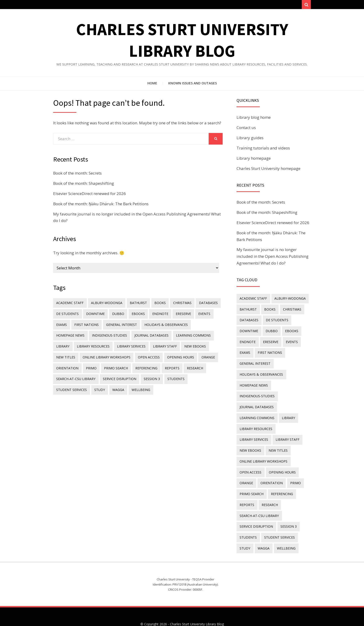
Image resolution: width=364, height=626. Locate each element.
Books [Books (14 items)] (157, 304)
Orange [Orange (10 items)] (204, 355)
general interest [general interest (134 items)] (119, 325)
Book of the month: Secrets (77, 174)
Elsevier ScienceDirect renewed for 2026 (89, 195)
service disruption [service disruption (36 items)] (118, 376)
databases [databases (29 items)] (203, 304)
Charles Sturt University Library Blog (197, 609)
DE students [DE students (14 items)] (67, 314)
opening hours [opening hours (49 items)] (178, 355)
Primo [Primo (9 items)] (90, 365)
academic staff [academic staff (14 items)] (70, 304)
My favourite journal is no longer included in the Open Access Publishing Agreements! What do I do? (273, 258)
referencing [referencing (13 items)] (143, 365)
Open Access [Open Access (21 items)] (147, 355)
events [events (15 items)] (199, 314)
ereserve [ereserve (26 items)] (179, 314)
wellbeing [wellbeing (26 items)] (101, 386)
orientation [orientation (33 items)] (67, 365)
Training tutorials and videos (263, 149)
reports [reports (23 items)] (168, 365)
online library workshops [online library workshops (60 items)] (105, 355)
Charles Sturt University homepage (268, 170)
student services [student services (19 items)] (203, 376)
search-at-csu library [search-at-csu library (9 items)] (76, 376)
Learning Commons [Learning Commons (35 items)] (190, 335)
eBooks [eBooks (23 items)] (135, 314)
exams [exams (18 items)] (61, 325)
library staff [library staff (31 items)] (162, 345)
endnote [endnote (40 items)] (156, 314)
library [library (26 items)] (63, 345)
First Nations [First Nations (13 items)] (85, 325)
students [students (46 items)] (173, 376)
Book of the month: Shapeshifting (84, 185)
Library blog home (254, 119)
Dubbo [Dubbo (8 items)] (116, 314)
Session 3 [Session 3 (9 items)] (150, 376)
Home (152, 85)
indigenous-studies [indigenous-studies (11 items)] (108, 335)
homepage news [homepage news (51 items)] (70, 335)
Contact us (246, 129)
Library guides (250, 139)
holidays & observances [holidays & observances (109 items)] (163, 325)
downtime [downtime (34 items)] (94, 314)
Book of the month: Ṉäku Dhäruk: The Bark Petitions (101, 205)
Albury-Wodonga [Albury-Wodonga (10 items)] (106, 304)
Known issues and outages (193, 85)
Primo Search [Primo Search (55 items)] (114, 365)
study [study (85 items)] (61, 386)
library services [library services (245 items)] (129, 345)
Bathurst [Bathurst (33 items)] (136, 304)
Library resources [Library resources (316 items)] (92, 345)
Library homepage (254, 160)
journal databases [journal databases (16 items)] (149, 335)
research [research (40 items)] (190, 365)
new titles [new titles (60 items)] (65, 355)
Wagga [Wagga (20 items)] (79, 386)
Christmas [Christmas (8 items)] (178, 304)
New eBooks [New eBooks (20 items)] (191, 345)
